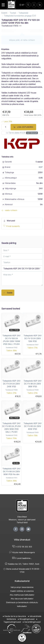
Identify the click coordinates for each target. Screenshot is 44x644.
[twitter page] (22, 529)
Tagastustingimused (12, 622)
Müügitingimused (27, 619)
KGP (41, 167)
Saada (8, 293)
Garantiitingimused (32, 622)
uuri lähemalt (32, 133)
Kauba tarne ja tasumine (15, 616)
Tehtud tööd (22, 522)
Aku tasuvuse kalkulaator (22, 599)
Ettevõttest (22, 517)
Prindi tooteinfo (13, 226)
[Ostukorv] (40, 5)
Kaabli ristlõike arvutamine (22, 591)
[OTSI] (28, 5)
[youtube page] (28, 529)
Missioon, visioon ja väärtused (22, 520)
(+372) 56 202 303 (22, 547)
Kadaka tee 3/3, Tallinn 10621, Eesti (22, 564)
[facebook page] (16, 529)
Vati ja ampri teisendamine (22, 587)
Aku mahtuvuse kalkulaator (22, 595)
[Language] (22, 5)
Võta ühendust (22, 540)
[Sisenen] (34, 5)
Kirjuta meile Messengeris (22, 552)
